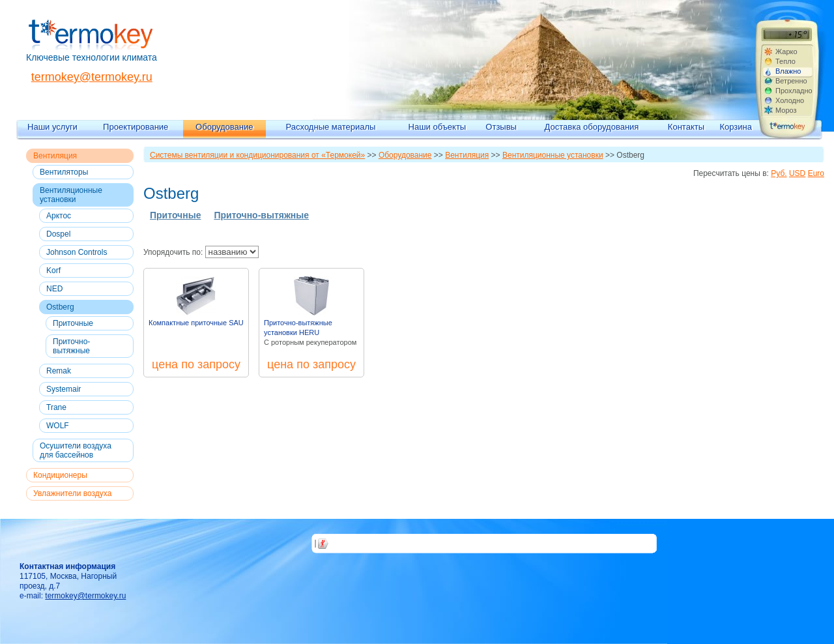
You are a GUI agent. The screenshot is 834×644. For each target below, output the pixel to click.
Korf (53, 271)
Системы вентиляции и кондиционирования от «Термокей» (257, 155)
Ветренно (791, 81)
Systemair (64, 389)
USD (797, 173)
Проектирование (136, 127)
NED (54, 289)
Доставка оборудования (592, 127)
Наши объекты (438, 127)
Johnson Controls (77, 252)
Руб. (779, 173)
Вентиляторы (64, 172)
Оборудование (224, 127)
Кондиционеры (60, 475)
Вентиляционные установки (71, 195)
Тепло (785, 61)
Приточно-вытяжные (71, 346)
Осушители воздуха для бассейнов (76, 450)
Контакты (686, 127)
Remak (59, 371)
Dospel (58, 234)
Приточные (73, 323)
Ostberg (60, 307)
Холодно (790, 100)
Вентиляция (55, 156)
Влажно (788, 71)
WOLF (58, 426)
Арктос (59, 216)
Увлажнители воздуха (72, 493)
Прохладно (794, 91)
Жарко (786, 51)
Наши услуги (52, 127)
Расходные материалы (331, 127)
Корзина (736, 127)
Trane (56, 407)
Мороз (786, 110)
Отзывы (501, 127)
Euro (816, 173)
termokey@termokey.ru (92, 77)
